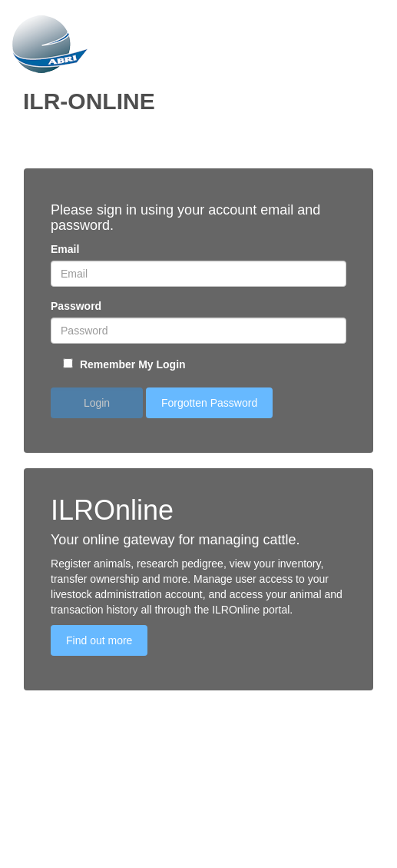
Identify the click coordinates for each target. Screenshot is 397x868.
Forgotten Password (209, 403)
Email (65, 249)
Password (76, 306)
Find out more (99, 640)
